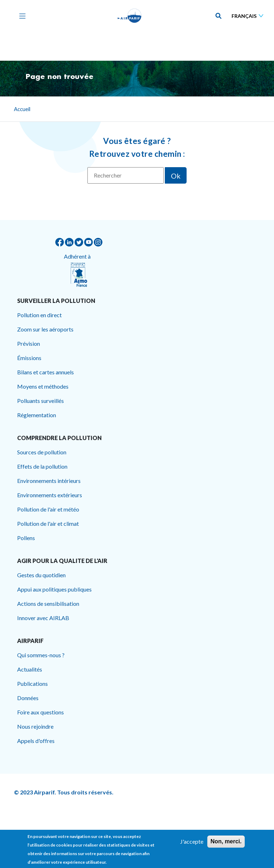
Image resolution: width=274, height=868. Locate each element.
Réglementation (37, 415)
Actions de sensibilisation (48, 603)
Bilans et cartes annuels (45, 372)
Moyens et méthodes (43, 386)
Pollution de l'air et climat (48, 523)
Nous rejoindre (35, 726)
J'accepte (192, 844)
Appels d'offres (36, 741)
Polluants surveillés (40, 401)
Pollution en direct (39, 315)
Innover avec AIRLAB (43, 618)
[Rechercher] (126, 175)
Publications (32, 684)
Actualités (30, 669)
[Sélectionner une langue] (249, 16)
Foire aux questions (40, 712)
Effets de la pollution (42, 466)
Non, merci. (226, 844)
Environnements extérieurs (50, 495)
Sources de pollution (42, 452)
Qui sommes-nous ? (41, 655)
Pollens (26, 538)
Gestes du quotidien (41, 575)
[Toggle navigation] (21, 16)
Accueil (22, 109)
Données (28, 698)
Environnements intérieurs (49, 481)
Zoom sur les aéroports (45, 329)
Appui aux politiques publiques (54, 589)
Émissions (29, 358)
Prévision (29, 343)
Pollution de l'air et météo (48, 509)
